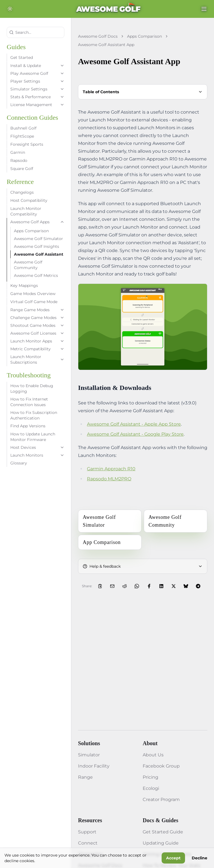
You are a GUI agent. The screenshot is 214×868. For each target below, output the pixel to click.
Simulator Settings (37, 89)
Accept (173, 858)
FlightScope (22, 136)
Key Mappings (24, 286)
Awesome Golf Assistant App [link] (106, 45)
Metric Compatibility (37, 349)
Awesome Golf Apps (37, 222)
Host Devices (37, 447)
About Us (153, 755)
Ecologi (151, 788)
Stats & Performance (37, 97)
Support (87, 832)
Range (85, 777)
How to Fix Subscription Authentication (34, 415)
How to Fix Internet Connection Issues (29, 402)
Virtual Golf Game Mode (34, 302)
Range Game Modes (37, 310)
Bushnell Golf (23, 128)
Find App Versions (28, 426)
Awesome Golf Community (28, 265)
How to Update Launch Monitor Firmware (33, 437)
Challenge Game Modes (37, 318)
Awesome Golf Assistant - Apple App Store (134, 424)
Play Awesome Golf (37, 73)
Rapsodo (19, 160)
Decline (200, 858)
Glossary (19, 463)
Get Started (22, 57)
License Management (37, 105)
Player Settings (37, 81)
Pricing (150, 777)
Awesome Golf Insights (37, 246)
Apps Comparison (31, 231)
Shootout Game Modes (37, 325)
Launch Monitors (37, 455)
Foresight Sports (27, 144)
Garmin (18, 152)
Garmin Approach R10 (111, 469)
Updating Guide (161, 843)
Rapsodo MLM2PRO (109, 479)
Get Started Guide (163, 832)
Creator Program (161, 799)
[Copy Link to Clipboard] (100, 586)
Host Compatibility (29, 200)
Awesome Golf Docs (98, 36)
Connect (88, 843)
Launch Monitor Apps (37, 341)
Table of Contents (143, 92)
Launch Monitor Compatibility (26, 211)
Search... (20, 32)
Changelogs (22, 192)
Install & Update (37, 66)
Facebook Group (161, 766)
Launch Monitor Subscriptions (37, 359)
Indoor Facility (94, 766)
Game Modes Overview (33, 294)
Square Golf (22, 169)
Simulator (89, 755)
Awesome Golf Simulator (38, 239)
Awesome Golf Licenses (37, 333)
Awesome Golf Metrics (36, 275)
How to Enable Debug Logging (32, 389)
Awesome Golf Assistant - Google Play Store (135, 434)
